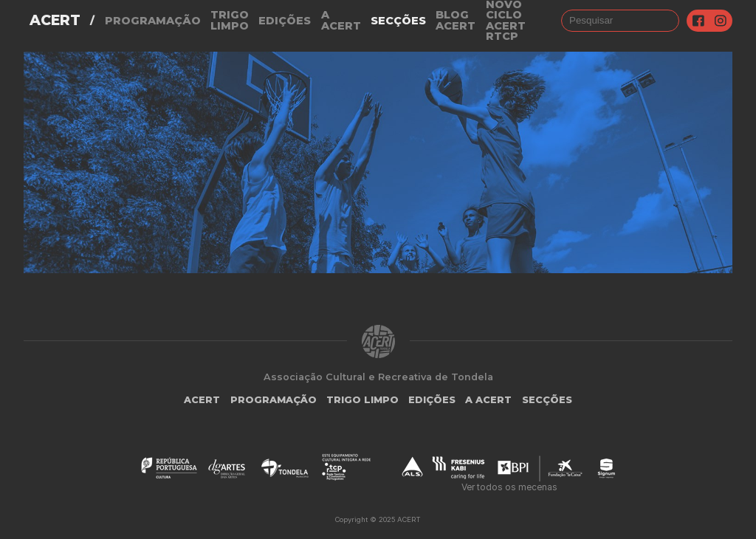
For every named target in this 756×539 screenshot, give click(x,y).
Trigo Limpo (230, 20)
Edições (285, 21)
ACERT (55, 20)
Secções (398, 21)
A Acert (341, 20)
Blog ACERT (456, 20)
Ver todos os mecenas (509, 487)
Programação (153, 21)
